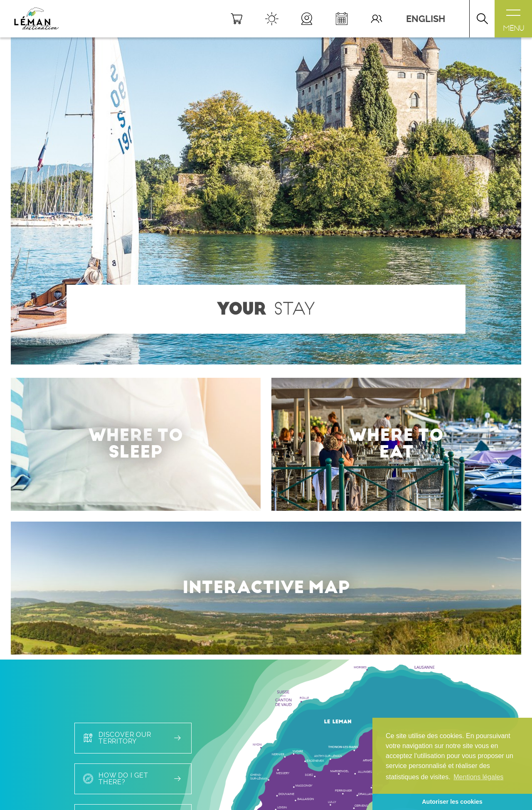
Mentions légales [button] (478, 777)
